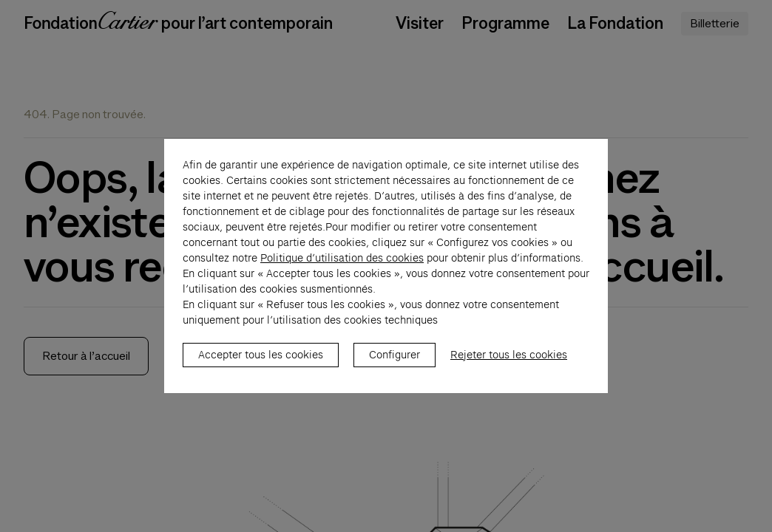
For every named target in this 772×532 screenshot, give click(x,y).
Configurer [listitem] (395, 363)
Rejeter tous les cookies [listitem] (509, 363)
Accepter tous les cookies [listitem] (261, 363)
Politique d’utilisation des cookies (342, 266)
